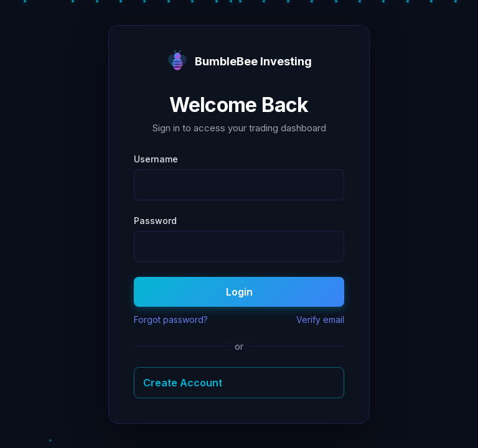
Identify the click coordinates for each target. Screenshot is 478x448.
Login (239, 292)
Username (156, 159)
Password (155, 221)
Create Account (183, 383)
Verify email (320, 320)
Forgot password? (171, 320)
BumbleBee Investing (239, 62)
